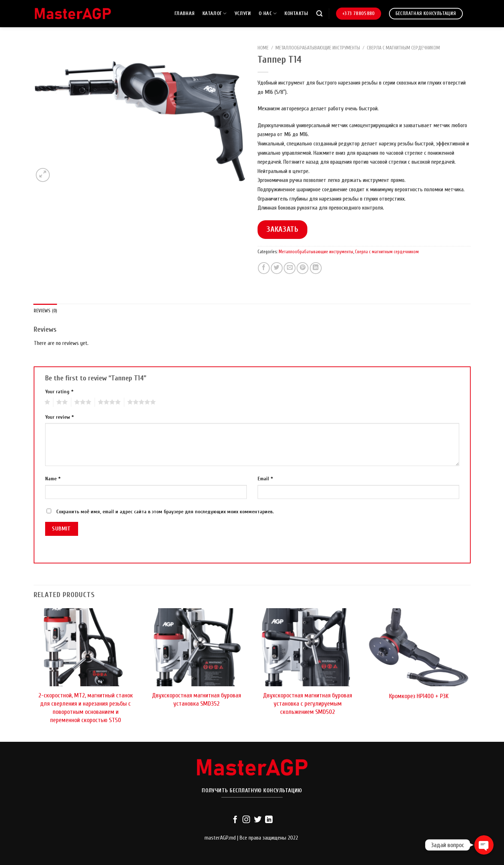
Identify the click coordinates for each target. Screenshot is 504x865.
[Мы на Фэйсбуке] (235, 820)
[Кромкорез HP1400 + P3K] (418, 647)
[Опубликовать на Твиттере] (277, 268)
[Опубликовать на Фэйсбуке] (264, 268)
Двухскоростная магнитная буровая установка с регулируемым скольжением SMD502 (308, 704)
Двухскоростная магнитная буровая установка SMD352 (196, 700)
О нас (268, 13)
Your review (59, 417)
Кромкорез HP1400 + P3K (419, 696)
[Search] (319, 14)
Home (263, 48)
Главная (184, 13)
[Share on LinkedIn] (316, 268)
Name (53, 479)
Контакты (296, 13)
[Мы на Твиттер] (258, 820)
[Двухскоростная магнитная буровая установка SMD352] (196, 647)
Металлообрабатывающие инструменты (318, 48)
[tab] (45, 311)
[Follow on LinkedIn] (269, 820)
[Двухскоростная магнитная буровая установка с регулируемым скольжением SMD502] (307, 647)
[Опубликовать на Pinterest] (303, 268)
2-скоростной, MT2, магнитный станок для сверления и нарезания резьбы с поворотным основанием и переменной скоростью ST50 (86, 708)
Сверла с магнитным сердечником (403, 48)
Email (265, 479)
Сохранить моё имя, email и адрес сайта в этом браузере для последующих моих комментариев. (165, 512)
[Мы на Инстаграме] (246, 820)
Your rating (59, 392)
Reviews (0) (45, 311)
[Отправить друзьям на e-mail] (290, 268)
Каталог (215, 13)
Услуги (243, 13)
